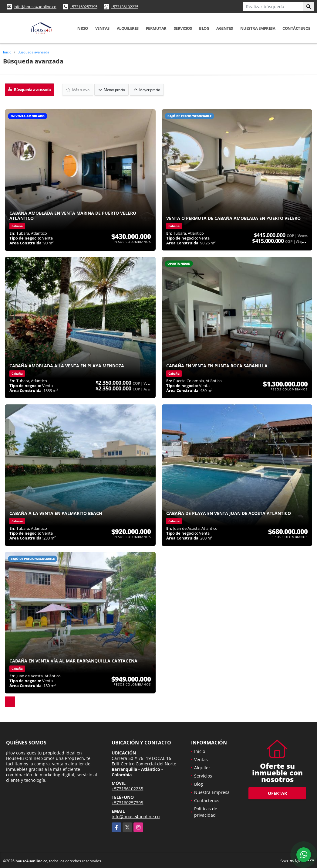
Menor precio (110, 89)
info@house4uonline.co (35, 7)
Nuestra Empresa (258, 28)
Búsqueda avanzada (33, 52)
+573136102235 (125, 7)
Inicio (82, 28)
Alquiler (202, 766)
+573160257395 (84, 7)
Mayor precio (145, 89)
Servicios (183, 28)
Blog (204, 28)
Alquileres (128, 28)
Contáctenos (296, 28)
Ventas (102, 28)
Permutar (156, 28)
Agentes (225, 28)
